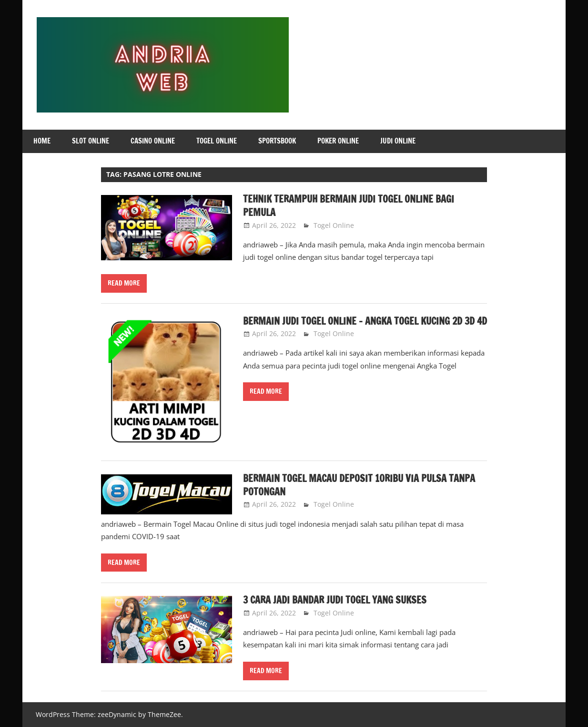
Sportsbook (277, 141)
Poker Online (338, 141)
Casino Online (153, 141)
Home (42, 141)
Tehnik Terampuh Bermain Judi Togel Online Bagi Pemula (349, 206)
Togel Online (217, 141)
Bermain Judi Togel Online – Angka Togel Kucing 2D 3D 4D (365, 321)
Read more (124, 283)
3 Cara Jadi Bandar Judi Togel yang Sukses (335, 600)
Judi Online (398, 141)
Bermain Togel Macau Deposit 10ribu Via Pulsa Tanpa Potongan (359, 485)
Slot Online (91, 141)
